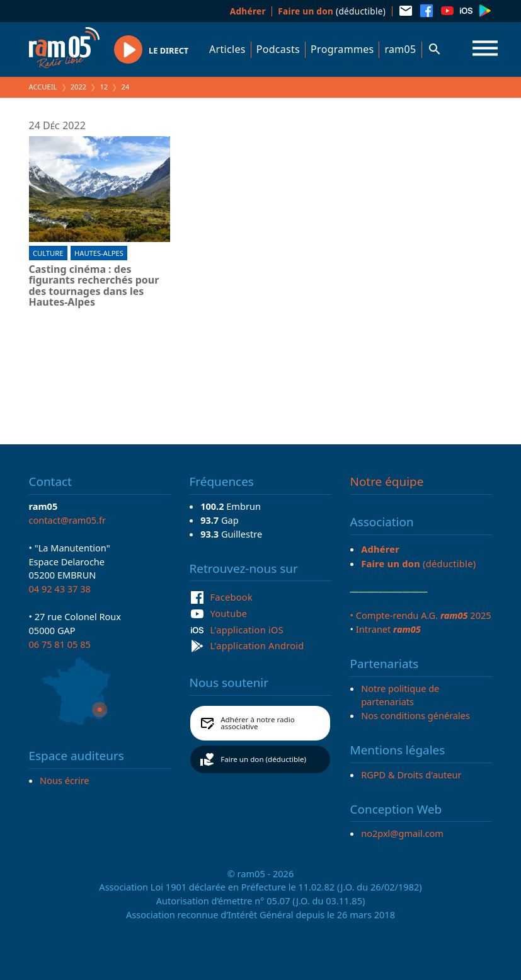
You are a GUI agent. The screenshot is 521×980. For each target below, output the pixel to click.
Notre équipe (387, 481)
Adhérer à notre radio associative (258, 723)
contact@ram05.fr (68, 520)
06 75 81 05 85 (60, 644)
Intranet (388, 629)
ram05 (400, 49)
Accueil (43, 87)
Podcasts (278, 49)
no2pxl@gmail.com (402, 833)
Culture (48, 253)
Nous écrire (64, 780)
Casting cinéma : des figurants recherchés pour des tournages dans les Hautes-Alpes (94, 286)
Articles (227, 49)
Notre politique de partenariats (400, 695)
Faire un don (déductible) (263, 759)
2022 (79, 87)
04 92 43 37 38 (60, 589)
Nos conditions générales (415, 715)
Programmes (342, 49)
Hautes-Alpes (99, 253)
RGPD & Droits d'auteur (411, 775)
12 (104, 87)
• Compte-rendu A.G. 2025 (421, 615)
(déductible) (332, 11)
